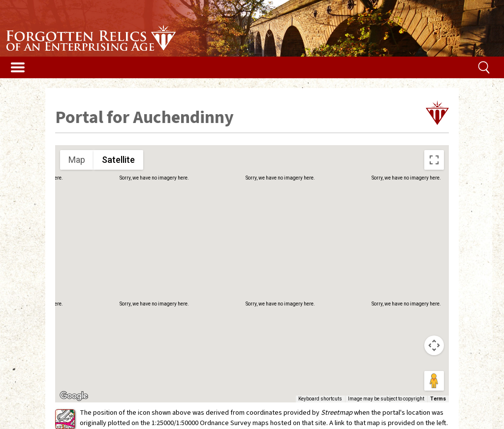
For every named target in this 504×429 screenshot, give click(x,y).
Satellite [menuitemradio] (118, 160)
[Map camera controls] (434, 345)
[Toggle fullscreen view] (434, 160)
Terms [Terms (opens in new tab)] (438, 399)
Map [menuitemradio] (77, 160)
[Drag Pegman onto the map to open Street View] (434, 381)
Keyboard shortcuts (320, 399)
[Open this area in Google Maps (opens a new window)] (74, 396)
